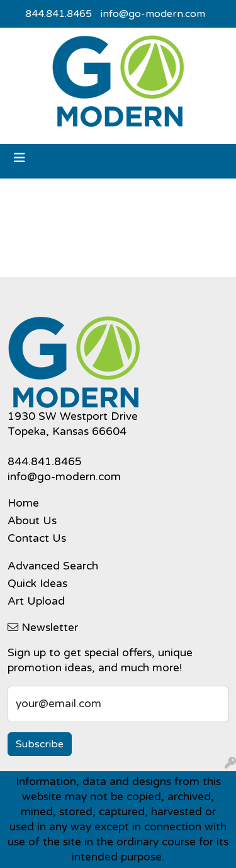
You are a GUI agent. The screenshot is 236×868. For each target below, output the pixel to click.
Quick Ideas (37, 584)
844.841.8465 (59, 14)
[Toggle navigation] (20, 158)
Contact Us (37, 538)
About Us (32, 521)
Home (23, 503)
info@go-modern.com (153, 14)
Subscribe (40, 744)
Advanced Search (53, 566)
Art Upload (36, 601)
